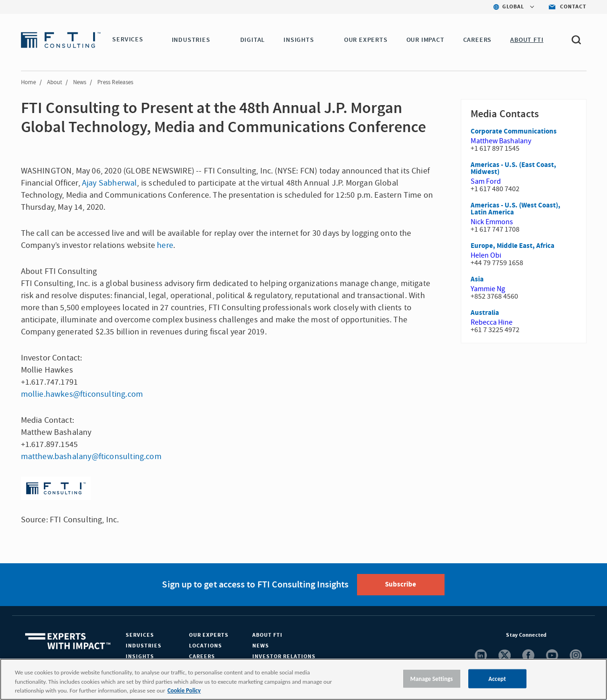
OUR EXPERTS (367, 40)
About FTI (267, 635)
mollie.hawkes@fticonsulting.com (82, 394)
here (165, 245)
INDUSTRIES (192, 40)
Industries (144, 646)
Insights (140, 657)
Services (140, 635)
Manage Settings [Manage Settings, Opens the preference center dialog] (432, 678)
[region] (303, 679)
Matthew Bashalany (501, 141)
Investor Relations (284, 657)
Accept (497, 678)
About (54, 82)
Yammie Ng (488, 289)
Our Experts (209, 635)
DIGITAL (254, 40)
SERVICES (128, 40)
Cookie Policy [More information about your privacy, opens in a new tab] (184, 690)
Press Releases (115, 82)
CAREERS (479, 40)
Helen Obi (486, 255)
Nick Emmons (492, 222)
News (80, 82)
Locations (206, 646)
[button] (149, 40)
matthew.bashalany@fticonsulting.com (91, 457)
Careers (202, 657)
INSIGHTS (300, 40)
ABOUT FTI (528, 40)
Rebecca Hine (492, 322)
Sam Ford (486, 181)
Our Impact (427, 40)
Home (28, 82)
